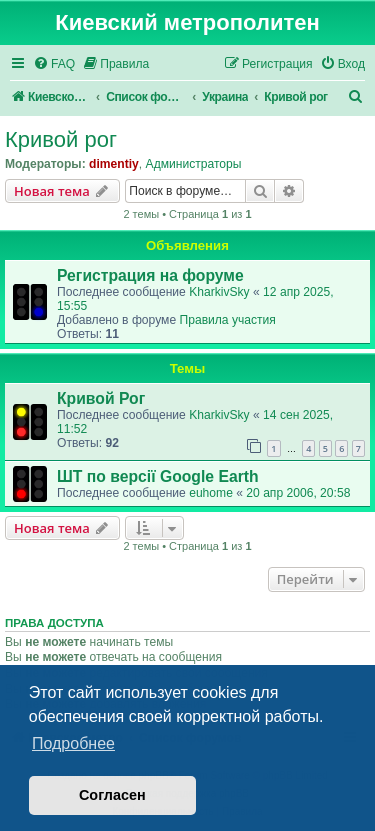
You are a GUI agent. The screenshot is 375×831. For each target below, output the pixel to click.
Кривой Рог (101, 398)
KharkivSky (219, 292)
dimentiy (114, 164)
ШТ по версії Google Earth (158, 476)
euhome (211, 493)
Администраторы (194, 164)
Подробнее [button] (73, 743)
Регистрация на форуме (150, 275)
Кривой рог (61, 139)
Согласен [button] (112, 795)
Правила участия (227, 320)
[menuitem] (54, 64)
